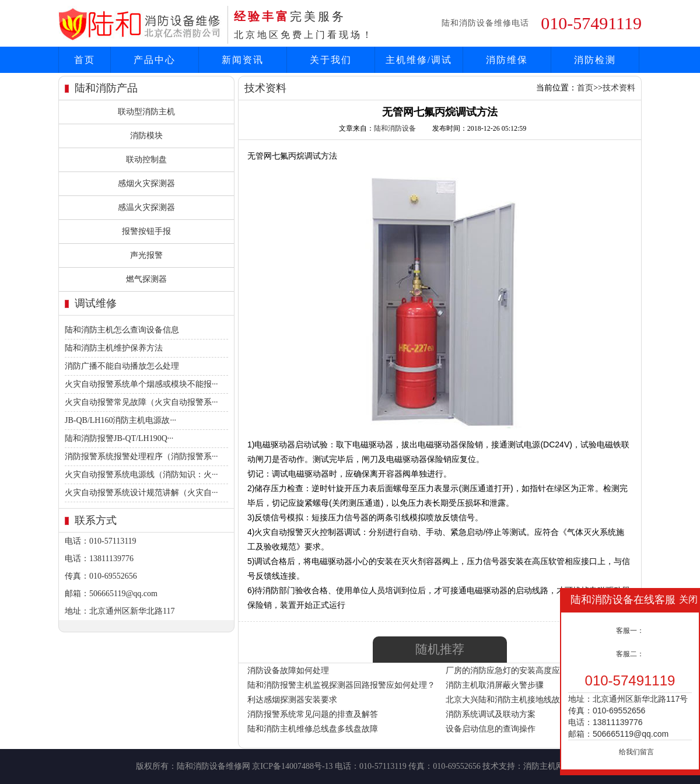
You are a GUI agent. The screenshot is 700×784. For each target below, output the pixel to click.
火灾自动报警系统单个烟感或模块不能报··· (141, 384)
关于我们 (331, 60)
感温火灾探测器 (146, 207)
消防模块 (146, 136)
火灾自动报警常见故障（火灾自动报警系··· (141, 402)
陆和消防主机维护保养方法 (114, 348)
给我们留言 (636, 752)
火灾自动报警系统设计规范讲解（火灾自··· (141, 493)
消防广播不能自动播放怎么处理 (122, 366)
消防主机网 (544, 766)
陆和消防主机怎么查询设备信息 (122, 330)
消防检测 (595, 60)
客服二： (630, 654)
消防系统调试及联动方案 (491, 714)
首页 (85, 60)
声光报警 (146, 255)
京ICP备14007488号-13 (292, 766)
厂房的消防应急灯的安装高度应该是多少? (521, 671)
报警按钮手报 (146, 231)
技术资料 (619, 88)
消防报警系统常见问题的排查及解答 (313, 714)
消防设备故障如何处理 (288, 671)
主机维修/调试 (419, 60)
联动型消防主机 (146, 112)
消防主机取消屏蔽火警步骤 (495, 685)
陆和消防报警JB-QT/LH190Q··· (119, 438)
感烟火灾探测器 (146, 183)
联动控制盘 (146, 160)
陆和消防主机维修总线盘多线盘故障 (313, 729)
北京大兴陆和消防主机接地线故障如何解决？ (527, 700)
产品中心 (155, 60)
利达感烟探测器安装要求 (292, 700)
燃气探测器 (146, 279)
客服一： (630, 631)
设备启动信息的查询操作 (491, 729)
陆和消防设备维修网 (213, 766)
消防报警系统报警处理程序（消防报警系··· (141, 456)
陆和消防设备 (395, 128)
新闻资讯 (243, 60)
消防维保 (507, 60)
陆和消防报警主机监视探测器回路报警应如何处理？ (341, 685)
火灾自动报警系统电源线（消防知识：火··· (141, 475)
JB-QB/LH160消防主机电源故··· (120, 420)
